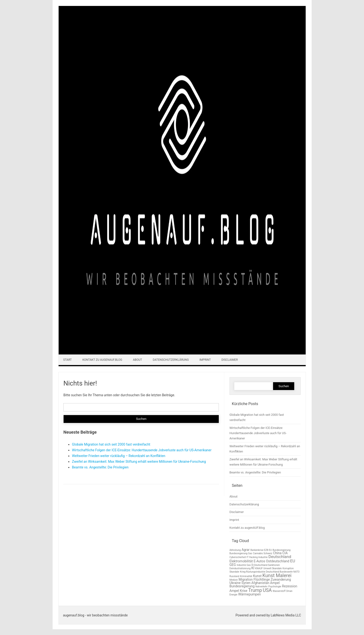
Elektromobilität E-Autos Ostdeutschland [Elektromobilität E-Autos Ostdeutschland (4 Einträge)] (259, 561)
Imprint (205, 360)
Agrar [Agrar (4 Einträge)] (246, 550)
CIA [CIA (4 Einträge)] (285, 553)
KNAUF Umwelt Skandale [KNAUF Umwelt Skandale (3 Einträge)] (268, 568)
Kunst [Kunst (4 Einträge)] (257, 576)
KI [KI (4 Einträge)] (253, 568)
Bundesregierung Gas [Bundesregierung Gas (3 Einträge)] (241, 553)
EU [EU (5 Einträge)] (293, 561)
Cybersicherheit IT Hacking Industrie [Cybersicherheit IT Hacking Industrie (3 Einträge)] (249, 557)
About (137, 360)
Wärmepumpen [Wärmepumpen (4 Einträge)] (249, 594)
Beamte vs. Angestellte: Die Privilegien (100, 467)
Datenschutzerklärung (171, 360)
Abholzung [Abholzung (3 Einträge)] (235, 550)
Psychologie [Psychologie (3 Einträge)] (275, 587)
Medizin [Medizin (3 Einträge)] (234, 580)
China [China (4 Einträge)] (277, 553)
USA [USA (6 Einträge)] (267, 590)
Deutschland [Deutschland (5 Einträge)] (280, 557)
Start (68, 360)
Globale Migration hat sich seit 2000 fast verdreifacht (111, 444)
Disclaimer (229, 360)
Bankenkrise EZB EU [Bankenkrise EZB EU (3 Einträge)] (261, 550)
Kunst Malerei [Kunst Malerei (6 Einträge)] (277, 575)
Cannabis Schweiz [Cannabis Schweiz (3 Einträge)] (263, 553)
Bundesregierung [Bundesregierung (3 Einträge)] (282, 550)
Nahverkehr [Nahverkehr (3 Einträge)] (262, 587)
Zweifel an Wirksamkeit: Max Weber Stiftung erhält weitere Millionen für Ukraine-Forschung (139, 462)
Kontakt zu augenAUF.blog (102, 360)
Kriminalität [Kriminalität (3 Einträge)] (246, 576)
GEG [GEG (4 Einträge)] (233, 565)
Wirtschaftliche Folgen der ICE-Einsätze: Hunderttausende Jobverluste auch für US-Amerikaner (142, 450)
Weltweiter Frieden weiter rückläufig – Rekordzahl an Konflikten (119, 456)
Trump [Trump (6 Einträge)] (255, 590)
